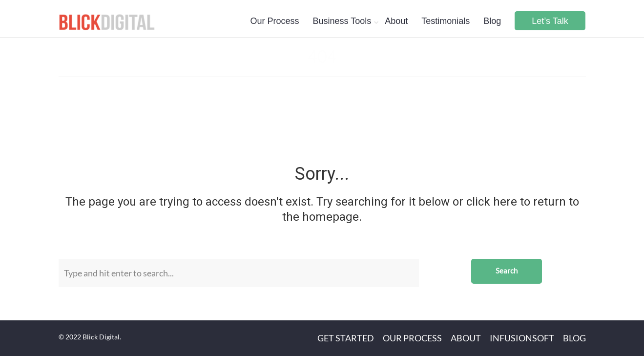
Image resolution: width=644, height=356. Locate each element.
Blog (492, 21)
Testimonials (446, 21)
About (396, 21)
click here (492, 202)
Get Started (346, 338)
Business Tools (342, 21)
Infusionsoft (522, 338)
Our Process (274, 21)
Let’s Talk (550, 21)
